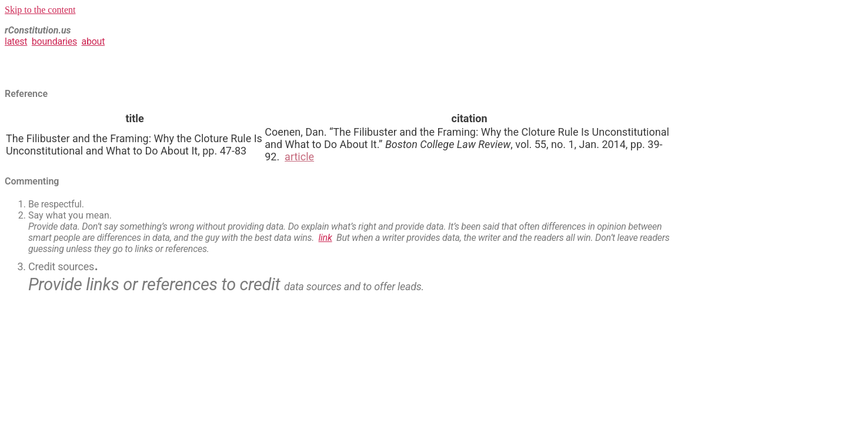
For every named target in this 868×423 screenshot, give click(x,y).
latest (16, 41)
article (299, 157)
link (325, 238)
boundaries (54, 41)
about (93, 41)
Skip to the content (40, 10)
